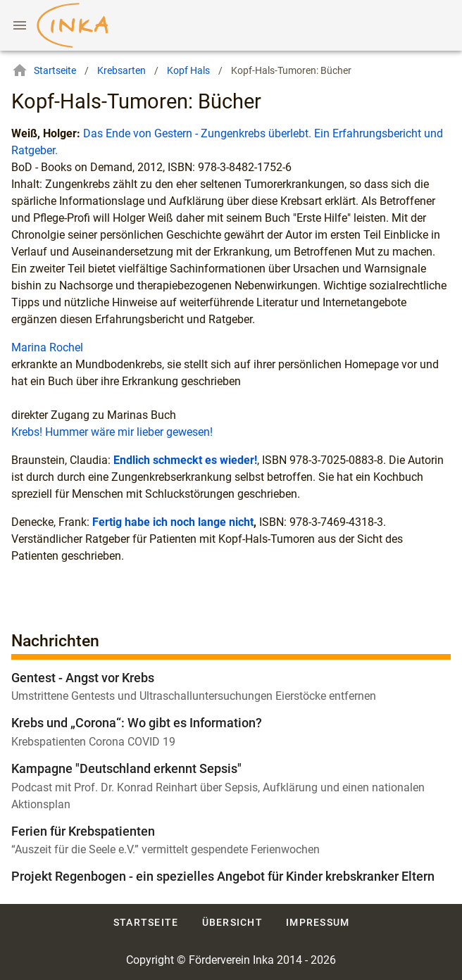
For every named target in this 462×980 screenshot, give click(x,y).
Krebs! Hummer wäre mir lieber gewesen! (112, 432)
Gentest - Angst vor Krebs (83, 678)
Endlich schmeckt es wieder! (185, 460)
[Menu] (20, 25)
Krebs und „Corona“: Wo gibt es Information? (137, 723)
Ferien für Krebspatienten (83, 831)
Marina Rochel (47, 347)
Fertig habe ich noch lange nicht (173, 522)
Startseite (44, 70)
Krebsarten (121, 70)
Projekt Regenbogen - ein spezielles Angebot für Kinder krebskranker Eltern (223, 876)
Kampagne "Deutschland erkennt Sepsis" (126, 768)
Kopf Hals (188, 70)
